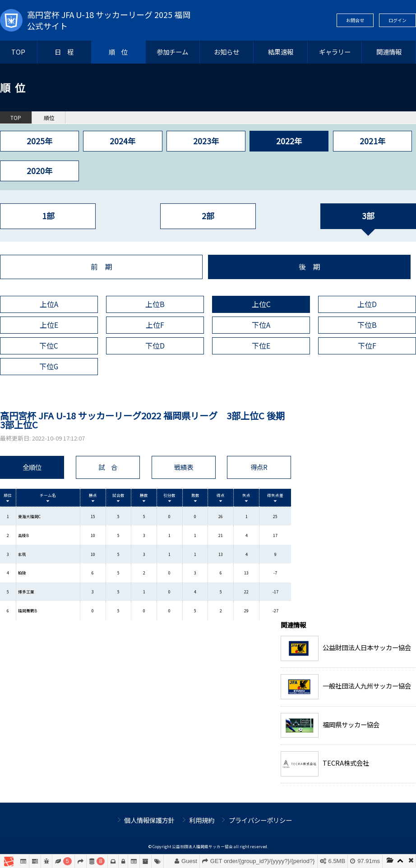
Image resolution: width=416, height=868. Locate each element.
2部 (208, 216)
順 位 (118, 52)
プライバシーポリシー (260, 820)
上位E (49, 325)
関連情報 (389, 52)
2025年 (39, 141)
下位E (261, 346)
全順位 (32, 467)
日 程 (64, 52)
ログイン (398, 20)
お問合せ (355, 20)
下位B (367, 325)
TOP (18, 52)
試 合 (108, 467)
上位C (261, 304)
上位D (367, 304)
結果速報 (281, 52)
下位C (49, 346)
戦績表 (184, 467)
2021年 (372, 141)
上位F (155, 325)
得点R (259, 467)
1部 (48, 216)
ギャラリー (335, 52)
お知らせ (226, 52)
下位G (49, 366)
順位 (49, 118)
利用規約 (202, 820)
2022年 (289, 141)
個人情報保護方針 (149, 820)
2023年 (206, 141)
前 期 (102, 267)
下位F (367, 346)
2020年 (39, 171)
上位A (49, 304)
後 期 (310, 267)
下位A (261, 325)
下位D (155, 346)
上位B (155, 304)
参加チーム (172, 52)
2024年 (122, 141)
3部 (368, 216)
